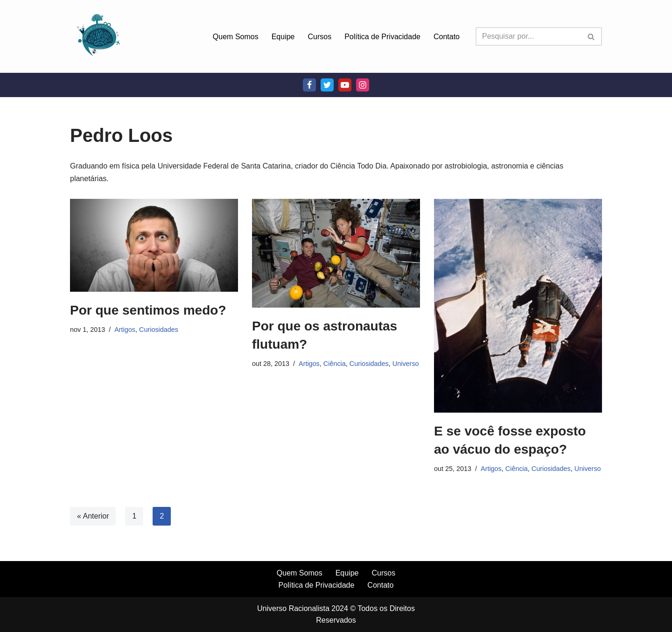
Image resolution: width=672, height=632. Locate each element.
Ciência (335, 364)
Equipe (283, 37)
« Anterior (93, 516)
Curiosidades (159, 330)
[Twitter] (327, 85)
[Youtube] (345, 85)
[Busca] (528, 36)
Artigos (125, 330)
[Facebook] (309, 85)
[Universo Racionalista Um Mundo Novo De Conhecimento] (98, 36)
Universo (406, 364)
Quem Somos (236, 37)
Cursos (320, 37)
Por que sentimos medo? (148, 310)
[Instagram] (363, 85)
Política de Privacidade (382, 37)
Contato (447, 37)
